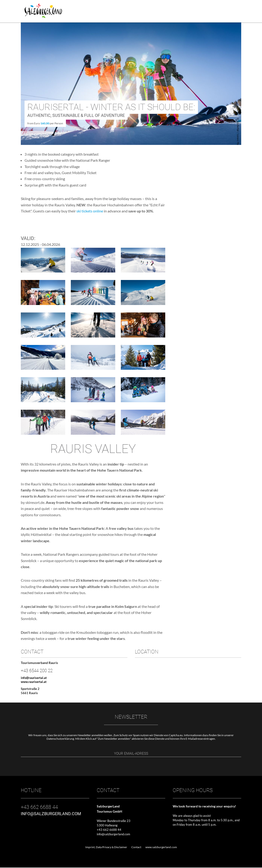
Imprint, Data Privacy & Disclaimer (106, 848)
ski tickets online (89, 211)
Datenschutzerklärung (60, 739)
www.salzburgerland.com (161, 848)
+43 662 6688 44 (109, 830)
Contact (136, 848)
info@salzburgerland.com (113, 835)
